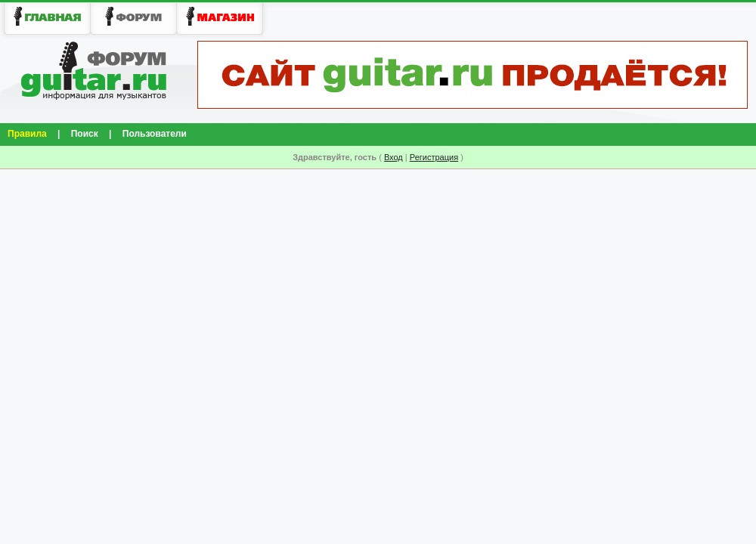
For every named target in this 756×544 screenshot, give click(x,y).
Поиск (85, 134)
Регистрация (434, 157)
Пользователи (155, 134)
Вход (393, 157)
